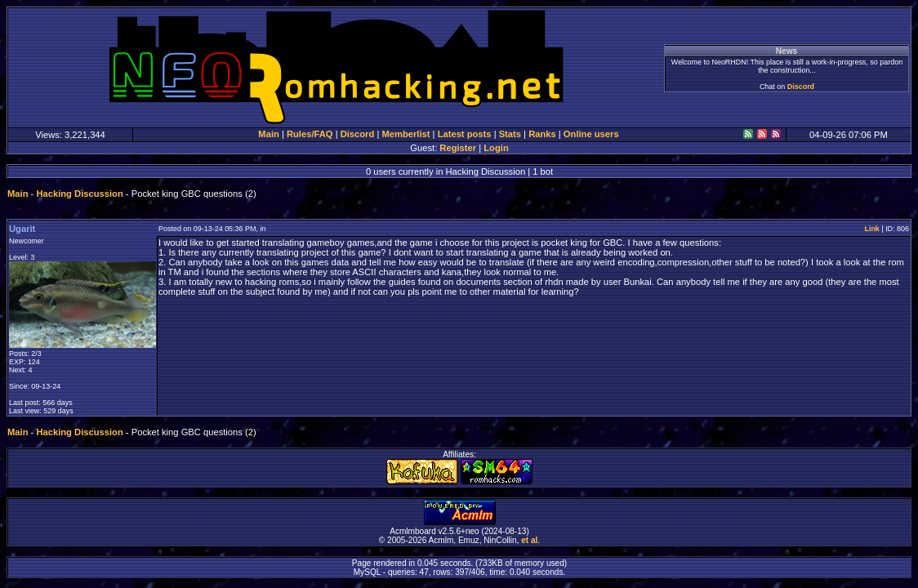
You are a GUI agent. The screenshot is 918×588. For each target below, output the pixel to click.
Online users (591, 134)
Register (458, 148)
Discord (801, 87)
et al (529, 540)
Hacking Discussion (79, 194)
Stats (510, 134)
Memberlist (406, 134)
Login (496, 148)
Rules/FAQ (310, 134)
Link (871, 229)
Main (268, 134)
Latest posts (465, 134)
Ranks (542, 134)
